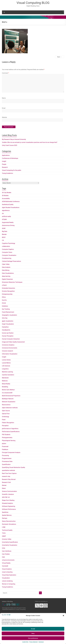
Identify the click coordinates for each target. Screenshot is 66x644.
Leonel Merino (6, 363)
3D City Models (7, 193)
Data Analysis (6, 267)
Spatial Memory (7, 515)
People (4, 164)
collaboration (6, 246)
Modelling (5, 387)
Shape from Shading (8, 500)
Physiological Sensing (9, 441)
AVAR (4, 228)
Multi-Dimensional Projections (11, 396)
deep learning (6, 276)
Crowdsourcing (7, 258)
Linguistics (5, 369)
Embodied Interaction (9, 288)
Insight (4, 161)
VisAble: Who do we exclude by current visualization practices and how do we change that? (30, 142)
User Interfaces (7, 551)
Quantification (6, 464)
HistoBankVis (6, 330)
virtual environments (8, 560)
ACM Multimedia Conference (11, 202)
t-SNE (4, 527)
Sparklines (5, 512)
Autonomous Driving (8, 225)
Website (4, 117)
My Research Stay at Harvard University (14, 139)
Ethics (4, 297)
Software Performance (9, 509)
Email (4, 108)
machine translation (8, 375)
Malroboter (5, 378)
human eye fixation (8, 333)
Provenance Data (7, 461)
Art (3, 213)
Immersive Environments (10, 348)
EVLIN (4, 303)
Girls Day (5, 318)
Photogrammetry (7, 438)
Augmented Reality (8, 222)
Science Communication (9, 491)
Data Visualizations (8, 273)
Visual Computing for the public (12, 170)
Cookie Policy (25, 642)
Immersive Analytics (8, 345)
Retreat (4, 485)
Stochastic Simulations (9, 524)
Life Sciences (6, 366)
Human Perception (8, 336)
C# (3, 240)
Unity (4, 548)
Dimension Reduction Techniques (12, 282)
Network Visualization (9, 402)
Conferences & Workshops (10, 158)
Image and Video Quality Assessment (13, 342)
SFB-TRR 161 (6, 497)
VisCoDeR (5, 566)
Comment (5, 73)
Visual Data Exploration (9, 575)
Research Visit (6, 482)
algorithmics (6, 210)
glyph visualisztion (8, 321)
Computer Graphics (8, 249)
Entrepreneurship (7, 294)
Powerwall (5, 447)
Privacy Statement (33, 642)
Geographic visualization (9, 315)
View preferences (33, 638)
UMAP (4, 536)
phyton (4, 444)
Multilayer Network (8, 399)
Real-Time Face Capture (9, 473)
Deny (33, 633)
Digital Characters (7, 279)
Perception (5, 426)
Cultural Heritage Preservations (11, 261)
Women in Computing (9, 584)
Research (5, 167)
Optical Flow (6, 414)
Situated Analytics (7, 503)
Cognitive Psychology (9, 243)
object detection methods (10, 408)
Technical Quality (7, 530)
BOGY (4, 237)
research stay (6, 476)
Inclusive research (7, 351)
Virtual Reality (6, 563)
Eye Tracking (6, 309)
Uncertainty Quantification (10, 542)
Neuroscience (6, 405)
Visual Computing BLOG (33, 3)
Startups (5, 518)
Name (4, 98)
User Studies (6, 554)
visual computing (7, 572)
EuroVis (4, 300)
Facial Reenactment (8, 312)
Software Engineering (9, 506)
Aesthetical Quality (8, 204)
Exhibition (5, 306)
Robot (4, 488)
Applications (6, 155)
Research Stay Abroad (9, 479)
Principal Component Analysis (11, 452)
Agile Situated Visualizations (11, 207)
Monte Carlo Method (8, 390)
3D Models (5, 196)
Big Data (5, 231)
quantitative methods (8, 470)
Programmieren (7, 458)
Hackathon (5, 327)
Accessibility (6, 199)
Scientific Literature (8, 494)
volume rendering (7, 581)
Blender (4, 234)
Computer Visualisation (9, 255)
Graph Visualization (8, 324)
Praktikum (5, 449)
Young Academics (7, 173)
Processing (5, 455)
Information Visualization (10, 354)
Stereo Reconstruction (9, 521)
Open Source (6, 411)
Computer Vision (7, 252)
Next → (60, 57)
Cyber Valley (6, 264)
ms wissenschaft (7, 393)
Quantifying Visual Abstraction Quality (13, 467)
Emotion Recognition (8, 291)
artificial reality (6, 216)
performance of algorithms (10, 429)
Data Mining (6, 270)
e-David (4, 285)
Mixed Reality (6, 384)
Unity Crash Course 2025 (10, 145)
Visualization (6, 578)
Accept (33, 629)
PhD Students (6, 435)
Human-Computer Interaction (11, 339)
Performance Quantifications (11, 432)
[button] (63, 616)
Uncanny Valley (7, 539)
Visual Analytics (7, 569)
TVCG (4, 533)
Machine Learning (7, 372)
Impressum (41, 642)
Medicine (5, 381)
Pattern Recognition (8, 423)
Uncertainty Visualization (10, 545)
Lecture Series (6, 360)
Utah (3, 557)
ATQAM (4, 219)
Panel (4, 420)
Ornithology (5, 417)
